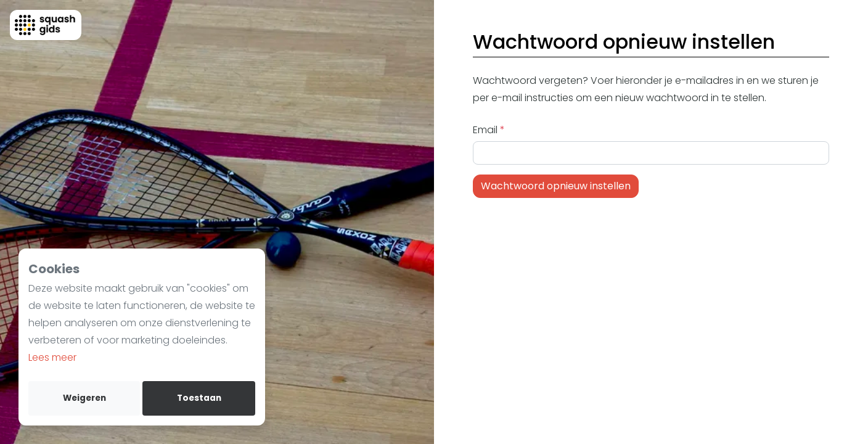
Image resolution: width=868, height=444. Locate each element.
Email (486, 130)
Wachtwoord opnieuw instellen (556, 186)
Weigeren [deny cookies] (84, 398)
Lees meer (52, 357)
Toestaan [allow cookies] (199, 398)
